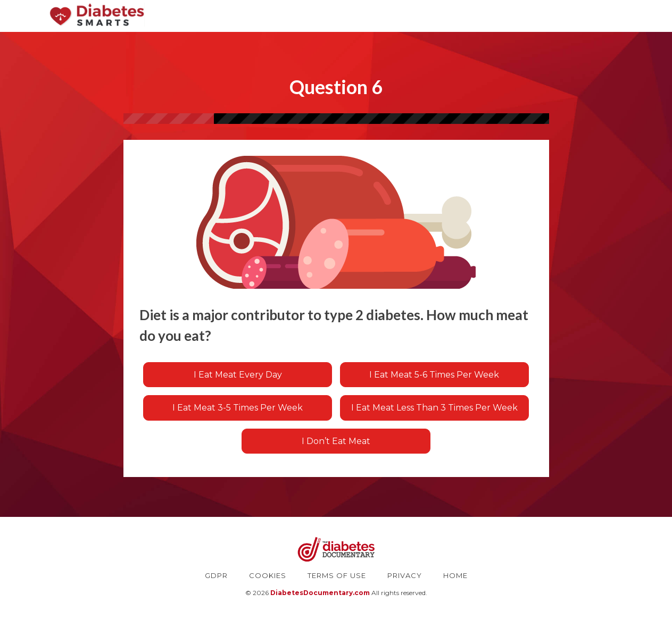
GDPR (216, 575)
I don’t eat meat (336, 441)
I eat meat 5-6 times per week (434, 375)
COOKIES (268, 575)
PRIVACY (405, 575)
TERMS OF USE (337, 575)
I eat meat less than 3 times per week (434, 408)
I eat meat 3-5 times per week (238, 408)
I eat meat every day (238, 375)
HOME (455, 575)
